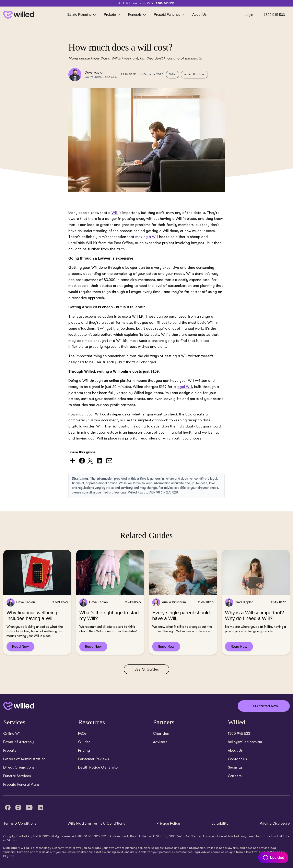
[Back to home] (19, 706)
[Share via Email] (109, 460)
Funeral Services (17, 776)
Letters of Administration (24, 759)
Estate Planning (82, 15)
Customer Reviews (93, 759)
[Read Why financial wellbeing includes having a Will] (37, 602)
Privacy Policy (168, 823)
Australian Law (194, 74)
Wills (172, 74)
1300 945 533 (165, 3)
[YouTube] (29, 807)
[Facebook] (8, 807)
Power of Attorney (19, 742)
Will (115, 213)
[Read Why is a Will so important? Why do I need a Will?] (256, 602)
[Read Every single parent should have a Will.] (183, 602)
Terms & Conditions (20, 823)
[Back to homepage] (19, 15)
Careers (235, 776)
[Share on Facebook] (82, 460)
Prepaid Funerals (169, 15)
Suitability (220, 823)
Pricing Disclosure (275, 823)
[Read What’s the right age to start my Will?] (110, 602)
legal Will (184, 387)
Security (235, 767)
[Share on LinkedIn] (100, 460)
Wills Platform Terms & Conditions (96, 823)
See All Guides (147, 669)
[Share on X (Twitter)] (91, 460)
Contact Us (237, 759)
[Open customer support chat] (273, 857)
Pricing (84, 750)
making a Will (147, 237)
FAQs (82, 734)
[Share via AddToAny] (73, 460)
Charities (161, 734)
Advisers (160, 742)
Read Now (20, 647)
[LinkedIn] (40, 807)
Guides (84, 742)
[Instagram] (18, 807)
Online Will (12, 734)
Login (249, 15)
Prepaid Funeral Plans (21, 784)
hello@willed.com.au (245, 742)
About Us (199, 15)
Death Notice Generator (99, 767)
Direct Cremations (19, 767)
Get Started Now (264, 706)
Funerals (137, 15)
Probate (112, 15)
